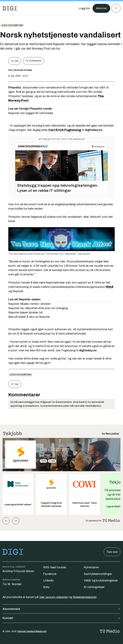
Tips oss (112, 552)
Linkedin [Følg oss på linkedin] (48, 580)
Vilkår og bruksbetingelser (101, 580)
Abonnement (61, 609)
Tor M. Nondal (12, 584)
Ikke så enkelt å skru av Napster (29, 317)
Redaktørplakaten (85, 597)
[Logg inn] (84, 8)
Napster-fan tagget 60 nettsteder (31, 113)
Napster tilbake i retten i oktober (29, 304)
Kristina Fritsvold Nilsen (18, 571)
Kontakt (61, 618)
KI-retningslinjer (94, 587)
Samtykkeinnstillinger (98, 574)
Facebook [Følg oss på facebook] (50, 574)
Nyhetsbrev (91, 567)
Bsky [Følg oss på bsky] (46, 587)
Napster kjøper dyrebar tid (25, 312)
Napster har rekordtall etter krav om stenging (38, 308)
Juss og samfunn (12, 25)
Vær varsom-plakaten (54, 597)
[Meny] (116, 8)
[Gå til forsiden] (10, 8)
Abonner (101, 8)
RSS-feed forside (55, 567)
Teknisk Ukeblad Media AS (32, 631)
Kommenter (33, 61)
